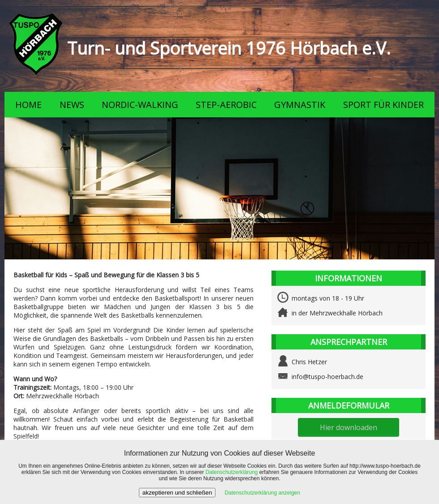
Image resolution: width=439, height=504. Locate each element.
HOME (28, 105)
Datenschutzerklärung (232, 472)
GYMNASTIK (300, 105)
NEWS (72, 105)
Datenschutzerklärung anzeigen (262, 493)
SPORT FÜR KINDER (383, 105)
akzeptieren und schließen (177, 493)
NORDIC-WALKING (140, 105)
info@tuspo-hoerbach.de (327, 377)
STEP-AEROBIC (226, 105)
